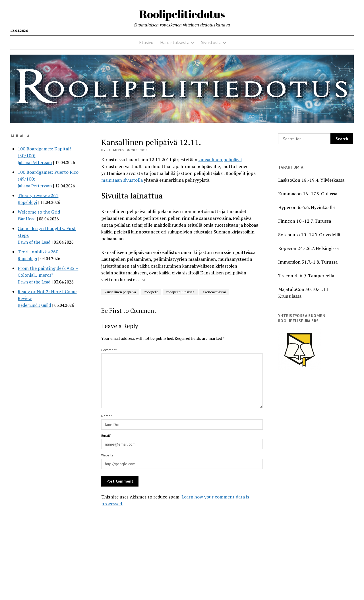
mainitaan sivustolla (122, 180)
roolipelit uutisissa (180, 292)
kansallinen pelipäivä (220, 160)
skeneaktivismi (214, 292)
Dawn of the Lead (34, 242)
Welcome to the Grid (39, 212)
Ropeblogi (27, 202)
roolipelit (151, 292)
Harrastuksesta (175, 42)
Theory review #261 (38, 195)
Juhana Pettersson (35, 163)
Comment (109, 350)
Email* (106, 435)
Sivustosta (211, 42)
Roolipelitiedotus (182, 14)
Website (107, 455)
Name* (106, 416)
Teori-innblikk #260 (38, 252)
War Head (27, 219)
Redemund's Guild (34, 305)
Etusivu (146, 42)
